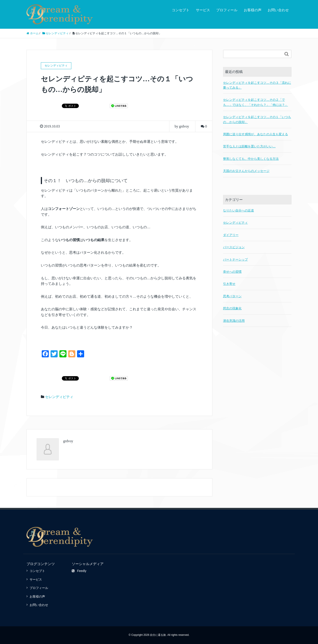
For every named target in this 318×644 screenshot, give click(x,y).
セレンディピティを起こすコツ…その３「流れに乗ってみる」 (257, 85)
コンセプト (181, 10)
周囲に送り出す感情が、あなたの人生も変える (256, 134)
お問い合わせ (278, 10)
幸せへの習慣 (232, 272)
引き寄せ (229, 284)
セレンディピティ (59, 397)
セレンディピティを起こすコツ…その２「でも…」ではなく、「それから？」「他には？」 (256, 102)
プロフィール (227, 10)
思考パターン (232, 296)
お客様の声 (253, 10)
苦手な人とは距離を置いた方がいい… (249, 146)
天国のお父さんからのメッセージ (246, 171)
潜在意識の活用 (234, 321)
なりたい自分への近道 (238, 210)
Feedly (79, 571)
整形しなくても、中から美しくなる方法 (251, 159)
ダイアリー (231, 235)
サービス (203, 10)
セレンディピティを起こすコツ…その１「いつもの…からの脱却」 (257, 119)
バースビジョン (234, 247)
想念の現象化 (232, 308)
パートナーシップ (235, 259)
